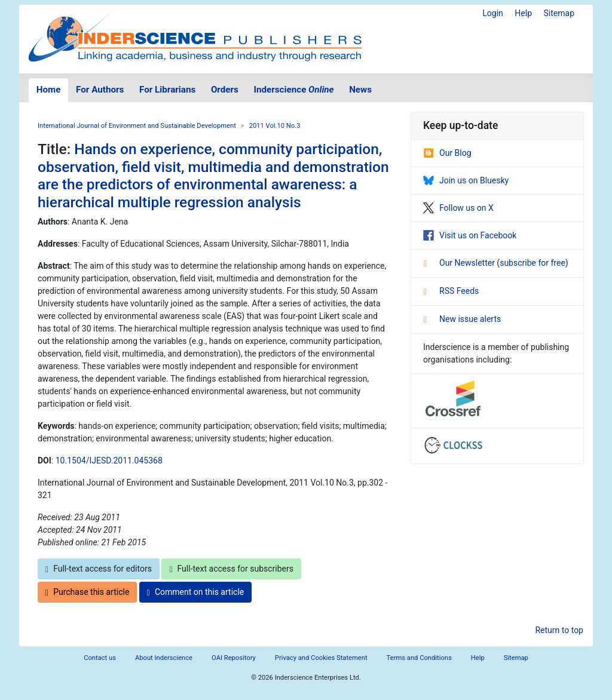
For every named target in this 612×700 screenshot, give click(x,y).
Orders (225, 90)
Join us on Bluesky (466, 180)
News (360, 90)
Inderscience (294, 90)
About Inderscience (164, 658)
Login (493, 13)
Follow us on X (458, 208)
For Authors (100, 90)
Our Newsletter (460, 263)
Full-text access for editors (99, 569)
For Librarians (167, 90)
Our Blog (447, 153)
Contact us (100, 658)
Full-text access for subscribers (231, 569)
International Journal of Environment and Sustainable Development (137, 126)
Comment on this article (195, 592)
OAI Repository (234, 658)
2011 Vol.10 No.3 (275, 126)
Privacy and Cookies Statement (321, 658)
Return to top (559, 630)
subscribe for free (533, 263)
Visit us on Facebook (470, 235)
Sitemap (559, 13)
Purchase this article (87, 592)
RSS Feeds (451, 291)
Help (523, 13)
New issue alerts (462, 319)
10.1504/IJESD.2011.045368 (109, 460)
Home (49, 90)
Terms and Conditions (419, 658)
